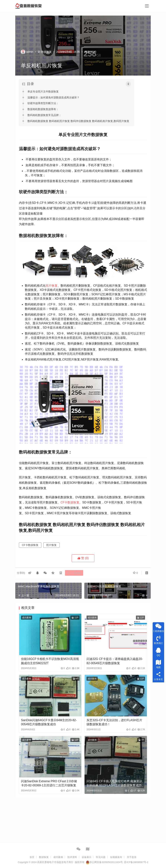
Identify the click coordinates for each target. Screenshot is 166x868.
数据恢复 (46, 52)
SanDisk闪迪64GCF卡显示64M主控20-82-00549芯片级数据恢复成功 (49, 722)
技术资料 (72, 857)
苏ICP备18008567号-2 (136, 862)
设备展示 (87, 857)
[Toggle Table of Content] (128, 84)
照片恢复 (52, 286)
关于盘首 (132, 857)
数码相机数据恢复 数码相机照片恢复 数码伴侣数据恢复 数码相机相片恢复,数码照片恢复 (78, 121)
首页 (32, 857)
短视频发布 (116, 857)
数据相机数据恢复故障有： (43, 109)
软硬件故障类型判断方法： (43, 103)
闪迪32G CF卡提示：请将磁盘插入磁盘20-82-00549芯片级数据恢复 (115, 661)
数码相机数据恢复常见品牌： (44, 115)
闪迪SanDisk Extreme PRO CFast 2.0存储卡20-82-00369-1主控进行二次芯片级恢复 (49, 783)
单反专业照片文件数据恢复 (43, 92)
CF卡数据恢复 (70, 502)
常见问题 (101, 857)
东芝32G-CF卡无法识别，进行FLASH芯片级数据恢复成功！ (114, 722)
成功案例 (27, 618)
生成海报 (76, 573)
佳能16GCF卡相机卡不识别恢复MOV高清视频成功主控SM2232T (50, 661)
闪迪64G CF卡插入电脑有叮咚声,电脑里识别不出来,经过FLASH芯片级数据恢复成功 (114, 783)
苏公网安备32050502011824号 (104, 862)
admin (27, 52)
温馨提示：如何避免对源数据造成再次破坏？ (53, 97)
